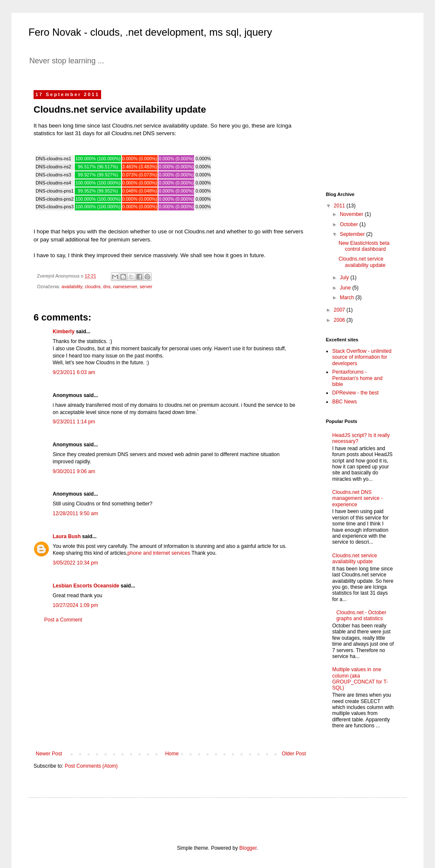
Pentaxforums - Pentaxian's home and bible (357, 378)
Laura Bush (67, 536)
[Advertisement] (171, 687)
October (350, 224)
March (348, 298)
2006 (340, 320)
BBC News (345, 402)
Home (172, 754)
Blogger (248, 848)
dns (107, 286)
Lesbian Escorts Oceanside (86, 586)
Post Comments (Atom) (91, 766)
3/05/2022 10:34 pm (75, 563)
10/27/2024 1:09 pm (75, 605)
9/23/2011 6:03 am (74, 372)
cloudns (93, 286)
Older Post (294, 754)
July (345, 278)
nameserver (125, 286)
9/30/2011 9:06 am (74, 471)
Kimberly (64, 332)
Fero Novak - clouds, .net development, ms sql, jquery (150, 32)
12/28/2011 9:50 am (75, 513)
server (146, 286)
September (353, 234)
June (346, 288)
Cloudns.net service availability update (362, 262)
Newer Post (49, 754)
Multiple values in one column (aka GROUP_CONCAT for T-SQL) (360, 679)
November (352, 214)
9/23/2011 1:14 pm (74, 422)
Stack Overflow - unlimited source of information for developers (362, 357)
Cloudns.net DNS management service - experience (357, 498)
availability (72, 286)
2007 (340, 310)
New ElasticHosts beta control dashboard (364, 246)
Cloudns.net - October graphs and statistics (361, 616)
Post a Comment (63, 620)
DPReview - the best (355, 393)
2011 (340, 206)
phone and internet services (159, 553)
